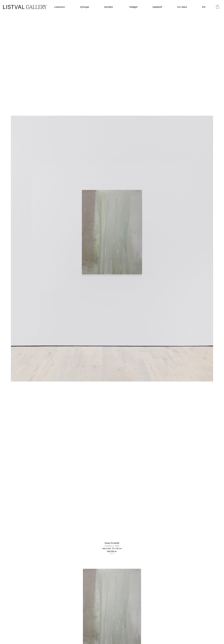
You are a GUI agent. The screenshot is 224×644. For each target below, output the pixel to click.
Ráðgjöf (133, 7)
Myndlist (109, 7)
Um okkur (182, 7)
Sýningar (85, 7)
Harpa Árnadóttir (112, 543)
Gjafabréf (157, 7)
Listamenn (59, 7)
